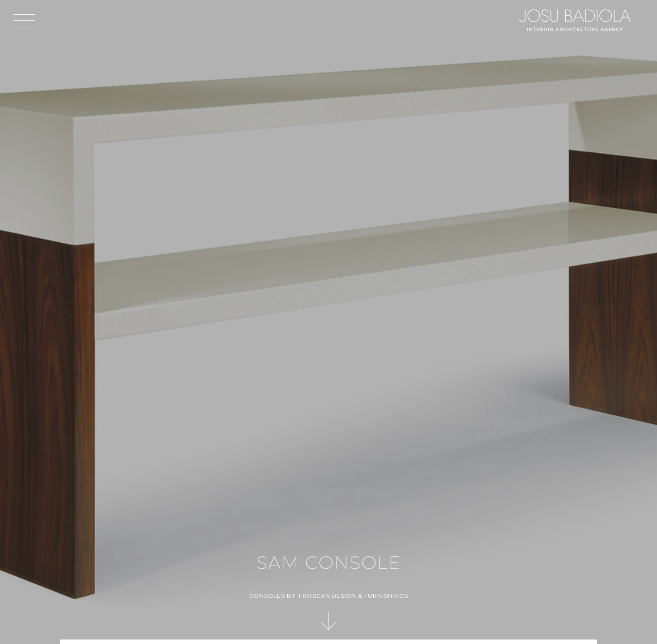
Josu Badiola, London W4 (576, 20)
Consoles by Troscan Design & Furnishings (329, 596)
